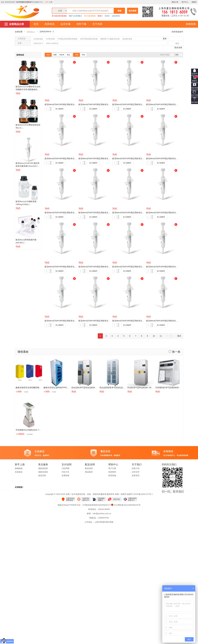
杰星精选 (50, 24)
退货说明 (42, 475)
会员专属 (65, 24)
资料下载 (81, 24)
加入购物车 (60, 109)
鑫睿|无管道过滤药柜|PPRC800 (57, 388)
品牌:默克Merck (47, 32)
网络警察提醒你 (99, 499)
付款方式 (65, 472)
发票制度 (65, 475)
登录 (47, 2)
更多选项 (178, 47)
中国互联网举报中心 (130, 499)
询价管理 (195, 88)
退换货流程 (43, 472)
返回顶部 (195, 102)
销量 (55, 55)
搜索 (119, 11)
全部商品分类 (14, 24)
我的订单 (175, 2)
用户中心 (185, 2)
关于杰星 (97, 24)
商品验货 (89, 472)
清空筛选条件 (177, 32)
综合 (48, 55)
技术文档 (195, 95)
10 (154, 336)
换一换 (174, 352)
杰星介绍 (136, 468)
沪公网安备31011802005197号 (127, 505)
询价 (18, 93)
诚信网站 (114, 499)
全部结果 (19, 32)
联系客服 (112, 475)
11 (161, 336)
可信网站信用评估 (84, 499)
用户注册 (112, 468)
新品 (68, 55)
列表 (83, 55)
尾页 (179, 336)
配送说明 (89, 468)
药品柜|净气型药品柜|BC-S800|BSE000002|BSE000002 (151, 388)
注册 (51, 2)
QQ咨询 (195, 74)
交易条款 (19, 472)
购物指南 (191, 24)
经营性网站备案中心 (68, 499)
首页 (36, 24)
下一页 (170, 336)
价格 (62, 55)
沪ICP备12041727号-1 (143, 494)
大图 (77, 55)
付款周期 (65, 468)
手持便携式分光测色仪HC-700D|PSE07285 (34, 430)
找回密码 (112, 472)
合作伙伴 (136, 472)
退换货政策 (43, 468)
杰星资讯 (136, 475)
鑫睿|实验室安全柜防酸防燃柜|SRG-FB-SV (34, 388)
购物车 (195, 81)
